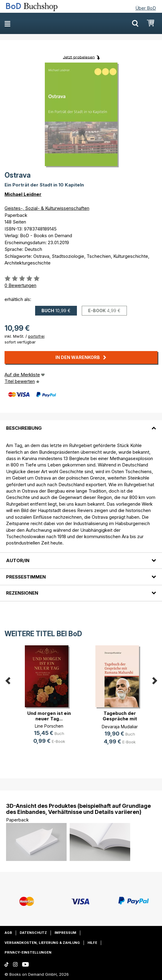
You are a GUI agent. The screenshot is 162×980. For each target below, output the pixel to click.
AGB (8, 933)
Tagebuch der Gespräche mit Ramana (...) (120, 719)
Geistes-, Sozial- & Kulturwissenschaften (47, 208)
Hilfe (92, 943)
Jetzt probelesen (79, 57)
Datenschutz (33, 933)
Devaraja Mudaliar (120, 727)
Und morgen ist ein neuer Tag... (49, 716)
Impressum (65, 933)
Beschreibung (24, 428)
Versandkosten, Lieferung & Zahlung (42, 943)
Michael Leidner (23, 194)
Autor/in (18, 560)
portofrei (36, 336)
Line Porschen (49, 726)
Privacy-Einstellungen (28, 952)
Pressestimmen (26, 577)
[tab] (81, 425)
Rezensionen (22, 593)
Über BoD (146, 8)
